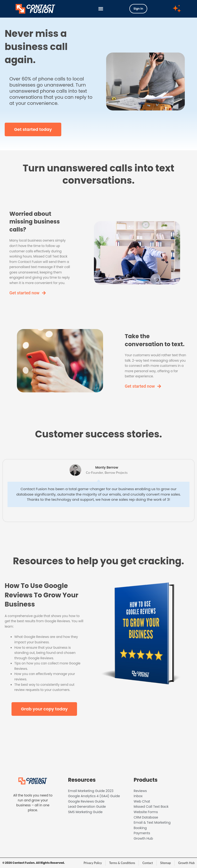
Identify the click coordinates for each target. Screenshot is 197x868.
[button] (101, 9)
